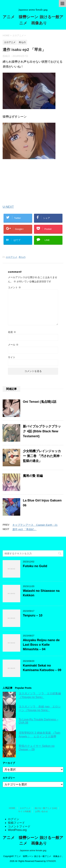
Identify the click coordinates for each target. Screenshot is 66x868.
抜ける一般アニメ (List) (46, 808)
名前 (12, 332)
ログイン (14, 819)
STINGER (51, 861)
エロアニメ (12, 257)
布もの (22, 257)
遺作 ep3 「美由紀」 (24, 529)
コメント (14, 287)
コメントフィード (19, 826)
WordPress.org (17, 830)
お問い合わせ (42, 811)
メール (13, 345)
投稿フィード (16, 823)
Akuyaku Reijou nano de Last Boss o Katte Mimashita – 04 (41, 645)
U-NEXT (8, 207)
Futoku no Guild (35, 566)
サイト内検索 (24, 811)
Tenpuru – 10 (33, 615)
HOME (12, 808)
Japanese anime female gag (33, 850)
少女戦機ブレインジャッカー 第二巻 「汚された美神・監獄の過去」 (43, 456)
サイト (12, 357)
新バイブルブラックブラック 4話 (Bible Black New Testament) (42, 431)
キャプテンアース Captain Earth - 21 (35, 525)
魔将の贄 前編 (33, 476)
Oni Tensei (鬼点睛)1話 (40, 402)
